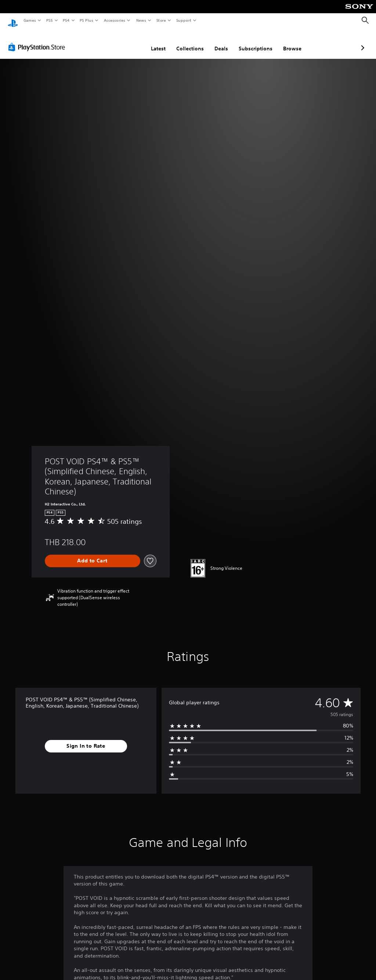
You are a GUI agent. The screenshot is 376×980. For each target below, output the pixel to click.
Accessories (114, 20)
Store (161, 20)
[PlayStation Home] (13, 21)
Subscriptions (217, 42)
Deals (182, 42)
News (141, 20)
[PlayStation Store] (38, 40)
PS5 (49, 20)
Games (29, 20)
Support (183, 20)
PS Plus (87, 20)
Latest (119, 42)
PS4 (66, 20)
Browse (253, 42)
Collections (151, 42)
